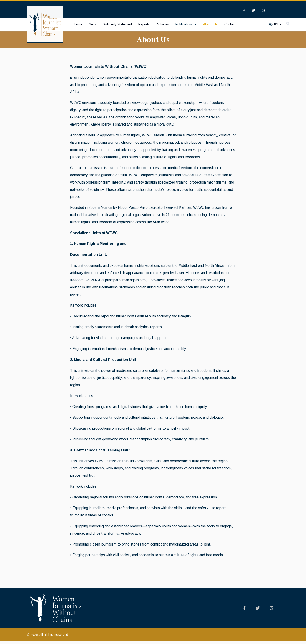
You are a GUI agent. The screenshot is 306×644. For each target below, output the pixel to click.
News (93, 24)
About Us (210, 24)
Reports (144, 24)
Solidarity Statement (118, 24)
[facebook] (244, 10)
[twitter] (253, 10)
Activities (163, 24)
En (276, 25)
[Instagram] (263, 10)
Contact (230, 24)
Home (78, 24)
